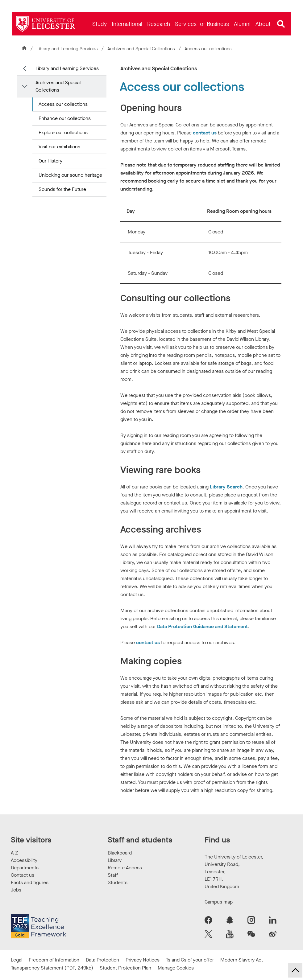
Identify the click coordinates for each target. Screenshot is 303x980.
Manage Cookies (176, 968)
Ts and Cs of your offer (190, 960)
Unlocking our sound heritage (70, 175)
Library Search (226, 487)
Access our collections (63, 104)
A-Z (14, 853)
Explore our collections (63, 132)
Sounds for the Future (62, 189)
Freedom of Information (54, 960)
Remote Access (125, 868)
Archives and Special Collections (142, 49)
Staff (113, 875)
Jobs (16, 890)
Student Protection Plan (125, 968)
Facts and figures (30, 882)
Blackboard (120, 853)
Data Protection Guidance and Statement (202, 626)
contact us (205, 133)
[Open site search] (281, 24)
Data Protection (102, 960)
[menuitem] (100, 24)
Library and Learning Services (67, 49)
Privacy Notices (143, 960)
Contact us (23, 875)
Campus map (219, 902)
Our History (50, 161)
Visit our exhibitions (59, 147)
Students (118, 882)
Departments (25, 868)
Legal (17, 960)
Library (115, 860)
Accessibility (24, 860)
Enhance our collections (65, 118)
